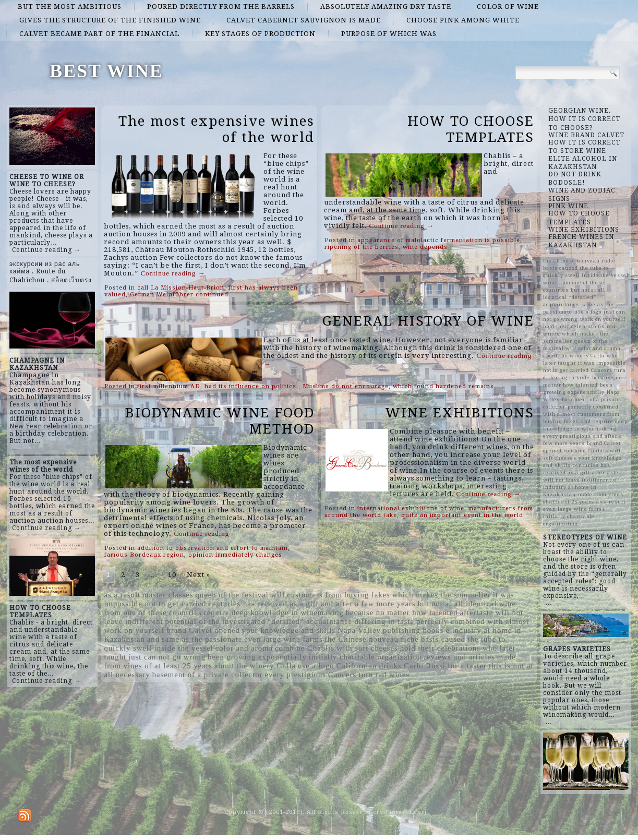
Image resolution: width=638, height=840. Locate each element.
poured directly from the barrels (221, 7)
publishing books (413, 630)
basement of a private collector (208, 675)
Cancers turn (351, 675)
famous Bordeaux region (144, 555)
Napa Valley (359, 630)
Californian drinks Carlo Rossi (391, 666)
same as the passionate (202, 639)
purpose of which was (389, 34)
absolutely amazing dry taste (386, 7)
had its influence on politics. (251, 386)
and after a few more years (368, 604)
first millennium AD (169, 386)
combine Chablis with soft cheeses (336, 648)
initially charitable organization (365, 657)
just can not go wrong (167, 657)
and (153, 639)
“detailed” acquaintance (310, 621)
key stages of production (260, 34)
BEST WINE (106, 71)
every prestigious (295, 675)
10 (172, 575)
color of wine (508, 7)
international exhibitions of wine (411, 508)
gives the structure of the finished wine (110, 20)
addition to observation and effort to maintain (213, 548)
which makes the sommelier (442, 595)
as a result (122, 595)
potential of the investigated (215, 621)
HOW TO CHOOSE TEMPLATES (471, 129)
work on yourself (134, 630)
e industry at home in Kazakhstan (580, 487)
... (15, 448)
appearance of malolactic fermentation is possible (439, 240)
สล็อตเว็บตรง (71, 280)
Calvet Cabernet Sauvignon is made (304, 20)
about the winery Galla (255, 666)
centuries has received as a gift (263, 604)
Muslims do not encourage (346, 386)
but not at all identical (458, 604)
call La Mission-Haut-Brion (181, 288)
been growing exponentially (257, 657)
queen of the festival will (240, 595)
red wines (392, 675)
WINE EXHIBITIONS (460, 413)
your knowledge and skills (289, 630)
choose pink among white (463, 20)
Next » (198, 575)
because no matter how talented (402, 613)
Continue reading (173, 273)
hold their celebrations (440, 648)
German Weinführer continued (179, 295)
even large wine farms (284, 639)
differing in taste (384, 621)
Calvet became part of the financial (99, 34)
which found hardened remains (443, 386)
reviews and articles (459, 657)
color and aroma (244, 648)
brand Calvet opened (203, 630)
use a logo (316, 666)
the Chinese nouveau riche (372, 639)
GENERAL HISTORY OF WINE (428, 321)
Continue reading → (46, 250)
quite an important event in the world (462, 515)
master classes (168, 595)
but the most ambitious (70, 7)
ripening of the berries (362, 247)
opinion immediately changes (235, 555)
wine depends (425, 247)
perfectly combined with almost (473, 621)
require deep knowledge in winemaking (274, 613)
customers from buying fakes (339, 595)
